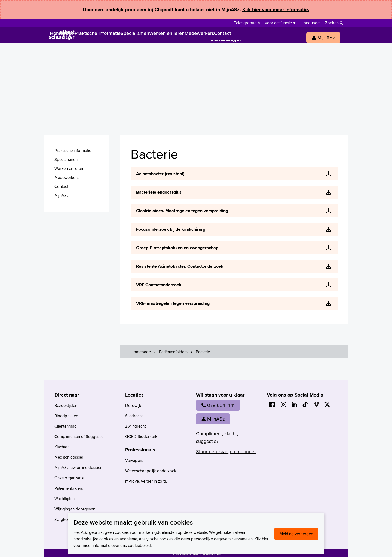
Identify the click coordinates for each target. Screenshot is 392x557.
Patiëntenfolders (173, 352)
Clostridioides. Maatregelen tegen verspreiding (182, 211)
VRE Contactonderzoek (159, 285)
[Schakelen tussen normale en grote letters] (248, 22)
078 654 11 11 (218, 405)
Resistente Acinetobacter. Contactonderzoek (180, 266)
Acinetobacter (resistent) (160, 174)
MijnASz (213, 419)
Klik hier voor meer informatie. (276, 10)
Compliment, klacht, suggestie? (217, 437)
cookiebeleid (139, 545)
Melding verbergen (296, 534)
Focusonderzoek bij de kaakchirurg (171, 229)
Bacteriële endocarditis (159, 192)
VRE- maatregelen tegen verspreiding (173, 303)
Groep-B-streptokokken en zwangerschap (177, 248)
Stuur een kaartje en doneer (226, 451)
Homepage (141, 352)
